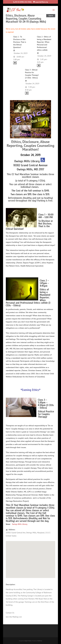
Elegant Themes (28, 641)
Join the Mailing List (14, 617)
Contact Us (10, 613)
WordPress (40, 641)
